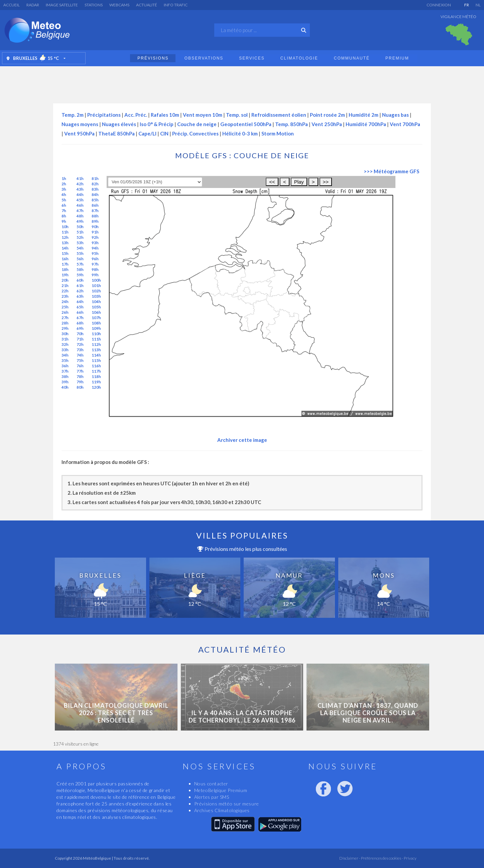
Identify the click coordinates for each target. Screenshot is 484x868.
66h (80, 312)
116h (96, 366)
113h (96, 350)
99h (95, 275)
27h (65, 318)
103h (96, 296)
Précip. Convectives (195, 133)
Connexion (439, 5)
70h (80, 334)
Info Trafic (176, 5)
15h (65, 253)
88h (95, 216)
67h (80, 318)
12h (65, 237)
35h (65, 360)
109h (96, 328)
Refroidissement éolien (279, 115)
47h (80, 211)
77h (80, 371)
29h (65, 328)
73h (80, 350)
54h (80, 248)
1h (64, 178)
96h (95, 259)
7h (64, 211)
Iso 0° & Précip (157, 124)
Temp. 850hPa (291, 124)
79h (80, 382)
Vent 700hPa (405, 124)
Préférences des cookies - (382, 858)
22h (65, 291)
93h (95, 243)
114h (96, 355)
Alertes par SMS (212, 797)
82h (95, 184)
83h (95, 189)
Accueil (12, 5)
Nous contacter (211, 784)
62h (80, 291)
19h (65, 275)
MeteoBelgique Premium (221, 790)
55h (80, 253)
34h (65, 355)
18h (65, 269)
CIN (164, 133)
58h (80, 269)
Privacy (410, 858)
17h (65, 264)
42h (80, 184)
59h (80, 275)
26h (65, 312)
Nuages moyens (80, 124)
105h (96, 307)
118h (96, 376)
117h (96, 371)
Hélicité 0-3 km (240, 133)
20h (65, 280)
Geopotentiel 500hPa (246, 124)
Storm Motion (278, 133)
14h (65, 248)
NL (478, 5)
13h (65, 243)
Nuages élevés (119, 124)
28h (65, 323)
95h (95, 253)
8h (64, 216)
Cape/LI (147, 133)
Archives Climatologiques (222, 810)
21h (65, 285)
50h (80, 227)
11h (65, 232)
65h (80, 307)
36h (65, 366)
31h (65, 339)
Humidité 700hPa (366, 124)
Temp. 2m (73, 115)
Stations (94, 5)
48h (80, 216)
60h (80, 280)
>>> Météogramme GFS (391, 171)
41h (80, 178)
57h (80, 264)
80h (80, 387)
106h (96, 312)
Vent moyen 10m (203, 115)
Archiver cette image (242, 440)
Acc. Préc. (136, 115)
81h (95, 178)
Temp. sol (237, 115)
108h (96, 323)
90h (95, 227)
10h (65, 227)
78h (80, 376)
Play (299, 182)
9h (64, 221)
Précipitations (104, 115)
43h (80, 189)
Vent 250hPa (327, 124)
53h (80, 243)
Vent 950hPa (79, 133)
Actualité (147, 5)
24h (65, 302)
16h (65, 259)
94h (95, 248)
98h (95, 269)
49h (80, 221)
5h (64, 200)
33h (65, 350)
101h (96, 285)
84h (95, 195)
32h (65, 344)
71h (80, 339)
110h (96, 334)
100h (96, 280)
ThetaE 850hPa (116, 133)
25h (65, 307)
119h (96, 382)
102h (96, 291)
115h (96, 360)
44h (80, 195)
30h (65, 334)
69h (80, 328)
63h (80, 296)
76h (80, 366)
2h (64, 184)
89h (95, 221)
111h (96, 339)
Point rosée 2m (327, 115)
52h (80, 237)
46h (80, 205)
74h (80, 355)
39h (65, 382)
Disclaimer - (350, 858)
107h (96, 318)
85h (95, 200)
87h (95, 211)
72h (80, 344)
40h (65, 387)
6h (64, 205)
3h (64, 189)
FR (467, 5)
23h (65, 296)
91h (95, 232)
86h (95, 205)
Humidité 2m (364, 115)
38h (65, 376)
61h (80, 285)
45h (80, 200)
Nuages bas (395, 115)
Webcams (119, 5)
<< (272, 182)
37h (65, 371)
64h (80, 302)
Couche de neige (197, 124)
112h (96, 344)
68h (80, 323)
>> (326, 182)
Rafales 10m (165, 115)
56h (80, 259)
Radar (33, 5)
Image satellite (62, 5)
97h (95, 264)
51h (80, 232)
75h (80, 360)
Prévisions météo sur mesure (227, 804)
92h (95, 237)
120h (96, 387)
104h (96, 302)
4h (64, 195)
